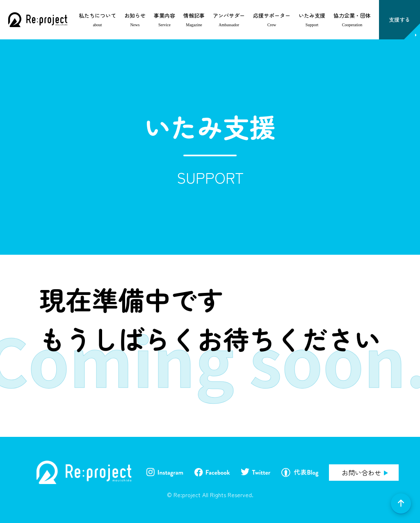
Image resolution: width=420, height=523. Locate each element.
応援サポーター (272, 15)
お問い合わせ (361, 473)
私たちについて (97, 15)
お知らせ (135, 15)
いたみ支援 (312, 15)
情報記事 (194, 15)
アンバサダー (229, 15)
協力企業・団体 (352, 15)
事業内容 (164, 15)
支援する (399, 19)
